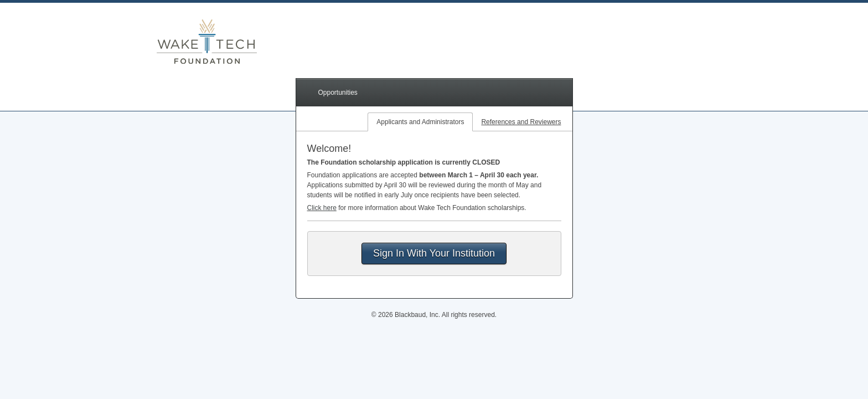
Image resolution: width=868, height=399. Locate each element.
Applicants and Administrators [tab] (420, 122)
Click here (322, 208)
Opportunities (338, 93)
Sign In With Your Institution (434, 253)
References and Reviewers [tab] (521, 122)
